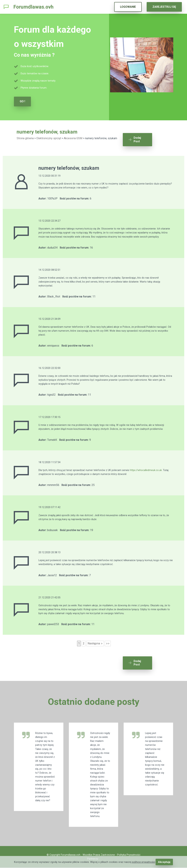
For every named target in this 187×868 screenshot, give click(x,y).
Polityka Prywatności (129, 855)
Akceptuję (164, 862)
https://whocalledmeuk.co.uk (146, 468)
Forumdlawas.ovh (33, 7)
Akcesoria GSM (73, 138)
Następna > (95, 641)
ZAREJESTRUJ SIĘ (164, 7)
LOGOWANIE (128, 7)
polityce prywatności (144, 862)
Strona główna (25, 138)
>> (108, 641)
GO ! (22, 101)
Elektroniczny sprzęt (49, 138)
